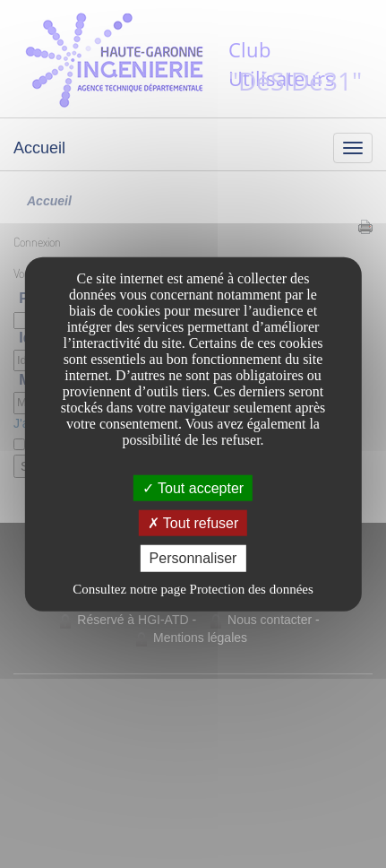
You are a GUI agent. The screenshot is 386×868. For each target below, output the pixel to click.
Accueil (39, 148)
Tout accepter (193, 488)
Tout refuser (193, 523)
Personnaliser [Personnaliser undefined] (193, 558)
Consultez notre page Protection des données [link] (193, 588)
